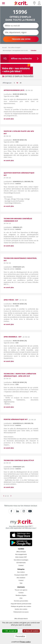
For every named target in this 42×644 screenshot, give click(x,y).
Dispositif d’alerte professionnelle (21, 604)
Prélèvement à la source (21, 612)
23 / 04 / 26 (7, 263)
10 (17, 83)
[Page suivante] (11, 495)
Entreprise (21, 569)
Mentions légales (21, 595)
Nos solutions (21, 578)
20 (21, 83)
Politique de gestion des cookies (21, 606)
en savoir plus (9, 119)
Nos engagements (21, 554)
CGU (21, 598)
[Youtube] (30, 511)
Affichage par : (7, 83)
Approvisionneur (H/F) (14, 90)
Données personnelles (21, 601)
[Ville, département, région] (21, 32)
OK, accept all (10, 631)
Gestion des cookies (21, 609)
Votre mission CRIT (21, 557)
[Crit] (18, 511)
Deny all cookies (31, 631)
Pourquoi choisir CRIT (21, 575)
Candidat (21, 549)
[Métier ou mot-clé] (21, 26)
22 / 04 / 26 (7, 463)
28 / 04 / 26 (29, 90)
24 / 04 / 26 (7, 223)
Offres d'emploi (21, 552)
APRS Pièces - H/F (11, 300)
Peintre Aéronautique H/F (16, 419)
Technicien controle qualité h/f (19, 460)
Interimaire (21, 587)
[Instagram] (24, 511)
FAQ (21, 583)
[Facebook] (11, 511)
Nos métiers (21, 572)
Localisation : (15, 94)
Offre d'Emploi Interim (21, 619)
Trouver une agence (21, 590)
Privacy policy (25, 642)
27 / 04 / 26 (7, 178)
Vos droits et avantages (21, 560)
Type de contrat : (11, 96)
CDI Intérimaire (21, 563)
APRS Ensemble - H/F (13, 337)
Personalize (20, 636)
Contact (21, 565)
